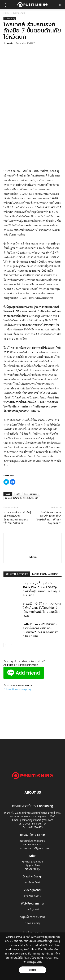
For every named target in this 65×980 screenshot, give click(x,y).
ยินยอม (33, 970)
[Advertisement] (32, 133)
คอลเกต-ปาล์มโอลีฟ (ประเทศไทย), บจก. (22, 498)
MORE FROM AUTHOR (45, 574)
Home (6, 13)
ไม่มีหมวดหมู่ (19, 13)
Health (17, 494)
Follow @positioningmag (17, 689)
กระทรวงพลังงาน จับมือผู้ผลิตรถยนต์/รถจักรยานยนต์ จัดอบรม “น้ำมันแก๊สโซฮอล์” (17, 518)
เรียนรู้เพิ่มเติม (35, 962)
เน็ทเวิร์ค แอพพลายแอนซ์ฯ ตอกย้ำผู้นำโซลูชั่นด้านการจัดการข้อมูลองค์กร (49, 518)
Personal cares (31, 494)
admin (10, 43)
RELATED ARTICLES (17, 574)
